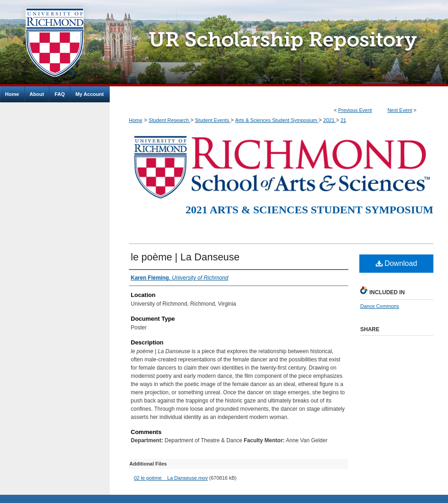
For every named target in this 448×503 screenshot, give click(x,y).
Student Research (169, 120)
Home (136, 120)
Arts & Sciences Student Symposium (277, 120)
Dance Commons (380, 306)
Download (397, 263)
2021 (330, 120)
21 (343, 120)
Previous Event (355, 110)
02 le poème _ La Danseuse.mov (171, 478)
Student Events (213, 120)
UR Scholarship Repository (279, 43)
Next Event (400, 110)
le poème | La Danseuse (185, 257)
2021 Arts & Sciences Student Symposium (309, 210)
